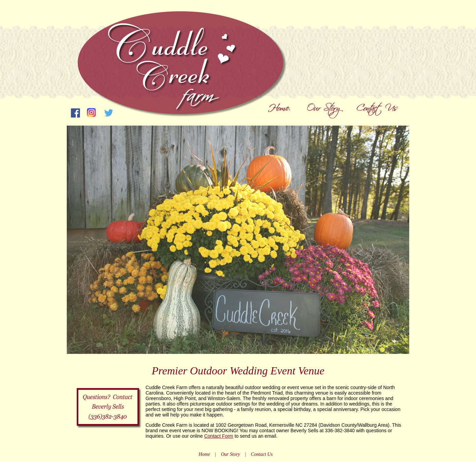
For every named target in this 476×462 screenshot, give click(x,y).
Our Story (230, 454)
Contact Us (262, 454)
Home (204, 454)
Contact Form (219, 436)
